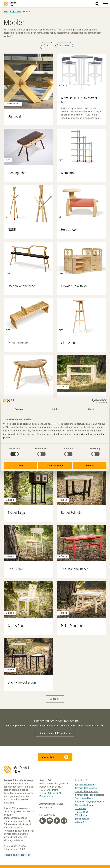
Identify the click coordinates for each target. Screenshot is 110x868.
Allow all (90, 465)
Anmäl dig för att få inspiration (55, 734)
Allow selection (55, 465)
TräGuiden (80, 809)
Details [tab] (55, 409)
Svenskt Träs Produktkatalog (90, 795)
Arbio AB (80, 823)
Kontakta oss (46, 797)
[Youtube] (50, 821)
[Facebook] (57, 821)
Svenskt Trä (11, 4)
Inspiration (16, 12)
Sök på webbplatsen (99, 4)
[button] (106, 4)
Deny (20, 465)
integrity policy (84, 434)
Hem (6, 12)
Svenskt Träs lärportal (86, 788)
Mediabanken (82, 819)
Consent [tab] (19, 409)
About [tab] (91, 409)
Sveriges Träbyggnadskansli (89, 802)
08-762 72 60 (55, 794)
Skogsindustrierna (84, 806)
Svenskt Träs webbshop (87, 792)
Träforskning (82, 812)
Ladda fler (55, 699)
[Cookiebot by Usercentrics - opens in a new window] (94, 401)
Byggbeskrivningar (85, 785)
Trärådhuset (81, 816)
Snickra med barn (84, 799)
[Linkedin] (43, 821)
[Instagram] (64, 821)
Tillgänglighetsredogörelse (17, 855)
